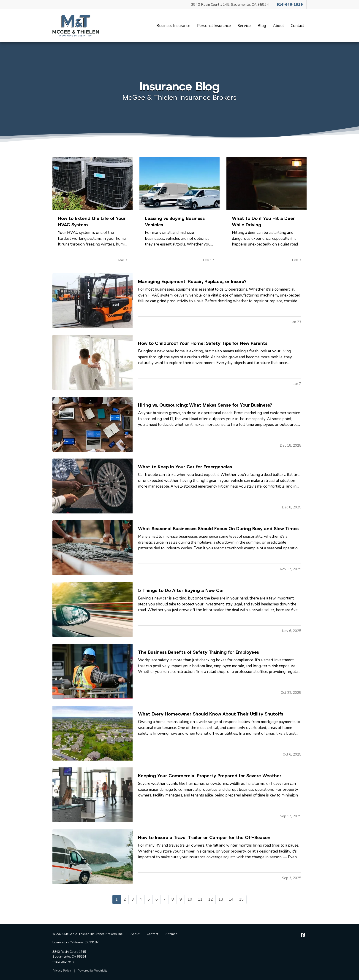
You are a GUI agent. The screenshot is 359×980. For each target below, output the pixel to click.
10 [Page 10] (190, 899)
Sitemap (171, 934)
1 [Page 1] (117, 899)
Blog (263, 26)
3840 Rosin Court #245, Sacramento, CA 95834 (230, 5)
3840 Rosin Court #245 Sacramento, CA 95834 (69, 954)
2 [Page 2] (125, 899)
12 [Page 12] (210, 899)
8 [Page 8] (173, 899)
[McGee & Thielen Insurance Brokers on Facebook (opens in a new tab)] (303, 935)
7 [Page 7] (165, 899)
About (278, 26)
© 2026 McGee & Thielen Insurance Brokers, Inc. (88, 934)
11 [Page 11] (200, 899)
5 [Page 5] (149, 899)
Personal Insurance (214, 26)
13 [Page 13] (221, 899)
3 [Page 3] (133, 899)
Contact (297, 26)
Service (244, 26)
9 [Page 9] (181, 899)
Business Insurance (173, 26)
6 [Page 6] (157, 899)
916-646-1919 (63, 962)
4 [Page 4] (141, 899)
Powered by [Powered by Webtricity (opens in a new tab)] (93, 971)
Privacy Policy (62, 971)
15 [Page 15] (241, 899)
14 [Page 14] (231, 899)
